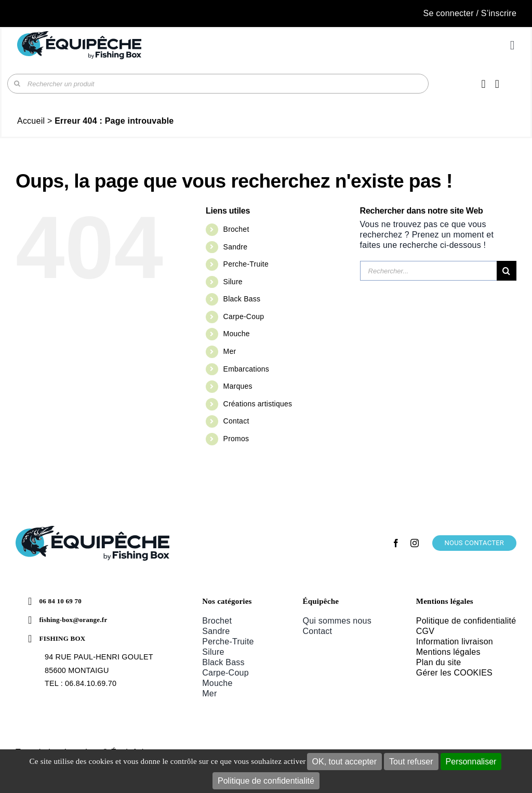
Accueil (31, 121)
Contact (236, 421)
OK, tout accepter (345, 762)
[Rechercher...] (428, 271)
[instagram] (415, 543)
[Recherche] (17, 84)
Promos (236, 439)
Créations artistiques (258, 404)
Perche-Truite (246, 264)
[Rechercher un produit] (218, 84)
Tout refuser (411, 762)
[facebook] (396, 543)
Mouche (237, 334)
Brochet (236, 229)
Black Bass (242, 299)
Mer (230, 351)
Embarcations (246, 369)
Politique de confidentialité (266, 781)
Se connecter (449, 13)
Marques (238, 386)
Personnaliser (471, 762)
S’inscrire (499, 13)
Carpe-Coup (244, 316)
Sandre (236, 247)
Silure (233, 282)
